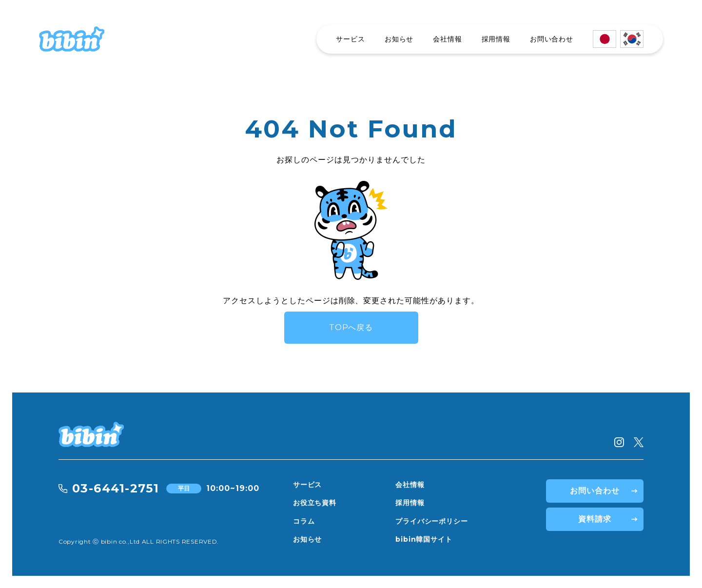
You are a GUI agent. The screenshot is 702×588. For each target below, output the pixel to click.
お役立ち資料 (315, 503)
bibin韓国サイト (424, 539)
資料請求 (595, 519)
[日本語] (604, 39)
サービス (350, 39)
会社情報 (447, 39)
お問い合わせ (552, 39)
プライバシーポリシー (431, 521)
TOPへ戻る (351, 327)
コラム (304, 521)
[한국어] (632, 39)
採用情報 (496, 39)
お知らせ (399, 39)
